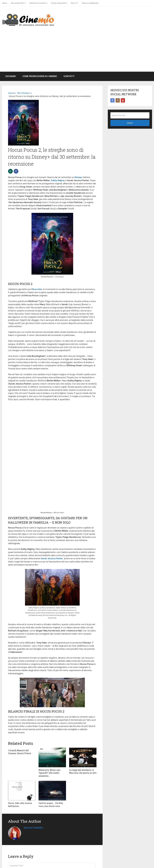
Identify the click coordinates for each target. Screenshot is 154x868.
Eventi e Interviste (58, 3)
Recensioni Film (18, 3)
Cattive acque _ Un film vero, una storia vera (51, 805)
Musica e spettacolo (90, 3)
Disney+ (79, 177)
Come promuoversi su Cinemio (40, 76)
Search (130, 123)
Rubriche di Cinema (38, 3)
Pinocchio (37, 289)
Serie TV (74, 3)
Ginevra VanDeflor (33, 828)
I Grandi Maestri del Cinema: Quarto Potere (20, 752)
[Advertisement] (77, 52)
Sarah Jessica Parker (52, 559)
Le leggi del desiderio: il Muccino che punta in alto (83, 771)
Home (5, 3)
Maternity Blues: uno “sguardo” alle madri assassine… (49, 773)
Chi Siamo (11, 76)
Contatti (69, 76)
